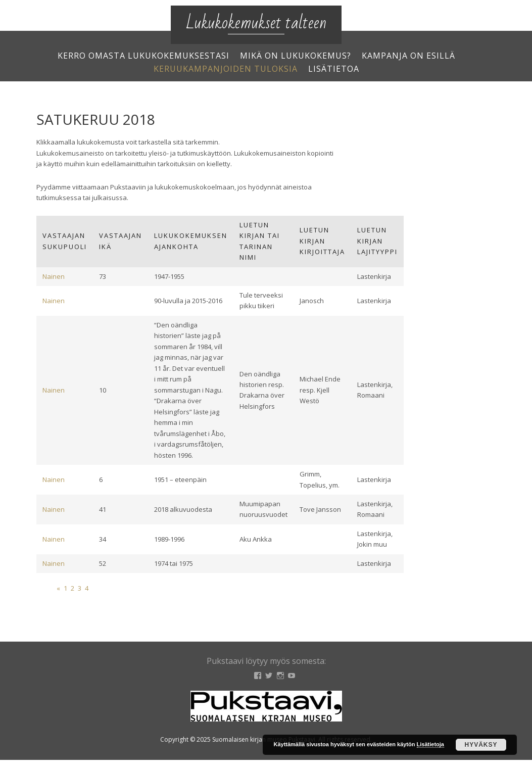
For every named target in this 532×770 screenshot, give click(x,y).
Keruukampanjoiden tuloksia (226, 69)
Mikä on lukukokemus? (296, 56)
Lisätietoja (430, 744)
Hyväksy (481, 745)
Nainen (54, 276)
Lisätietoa (334, 69)
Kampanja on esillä (408, 56)
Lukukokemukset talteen (256, 23)
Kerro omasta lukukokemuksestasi (143, 56)
